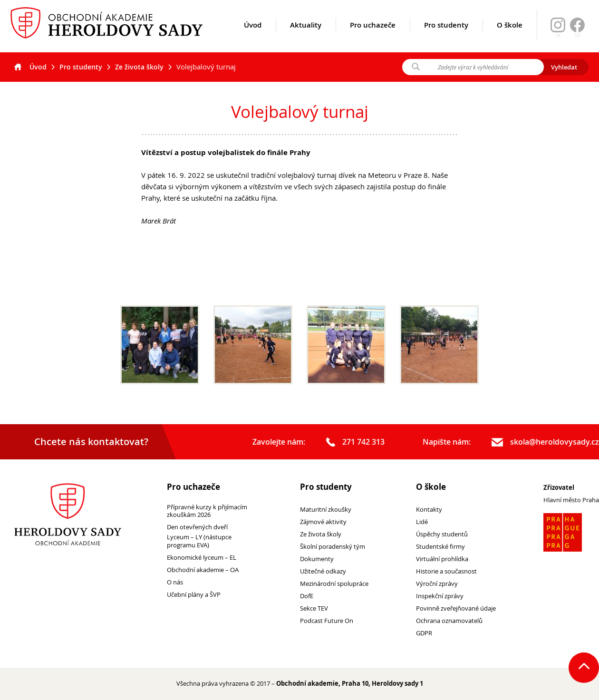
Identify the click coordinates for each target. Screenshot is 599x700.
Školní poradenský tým (333, 547)
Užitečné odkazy (323, 571)
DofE (307, 596)
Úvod (253, 37)
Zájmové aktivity (323, 522)
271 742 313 (355, 442)
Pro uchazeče (373, 37)
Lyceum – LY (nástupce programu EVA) (199, 541)
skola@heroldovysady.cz (545, 442)
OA (577, 36)
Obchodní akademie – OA (203, 570)
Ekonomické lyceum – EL (202, 558)
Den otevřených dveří (197, 527)
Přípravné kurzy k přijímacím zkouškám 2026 (207, 511)
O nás (175, 582)
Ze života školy (139, 67)
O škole (510, 37)
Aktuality (306, 37)
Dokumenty (317, 559)
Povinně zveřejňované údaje (456, 608)
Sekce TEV (314, 608)
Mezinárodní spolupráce (334, 584)
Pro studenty (446, 37)
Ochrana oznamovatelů (449, 621)
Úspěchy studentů (442, 534)
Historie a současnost (446, 571)
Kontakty (429, 510)
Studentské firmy (440, 547)
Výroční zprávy (437, 584)
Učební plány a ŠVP (194, 595)
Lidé (422, 522)
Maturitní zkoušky (326, 510)
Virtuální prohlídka (442, 559)
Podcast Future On (327, 621)
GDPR (424, 633)
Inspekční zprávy (440, 596)
